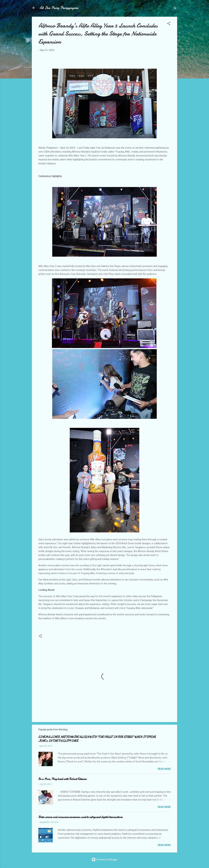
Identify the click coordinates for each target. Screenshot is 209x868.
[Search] (175, 9)
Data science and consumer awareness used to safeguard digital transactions (80, 817)
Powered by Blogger (105, 859)
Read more (164, 769)
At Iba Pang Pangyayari (59, 8)
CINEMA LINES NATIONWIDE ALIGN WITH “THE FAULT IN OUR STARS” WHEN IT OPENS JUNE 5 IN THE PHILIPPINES (97, 739)
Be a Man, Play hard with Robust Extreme (62, 779)
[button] (169, 24)
